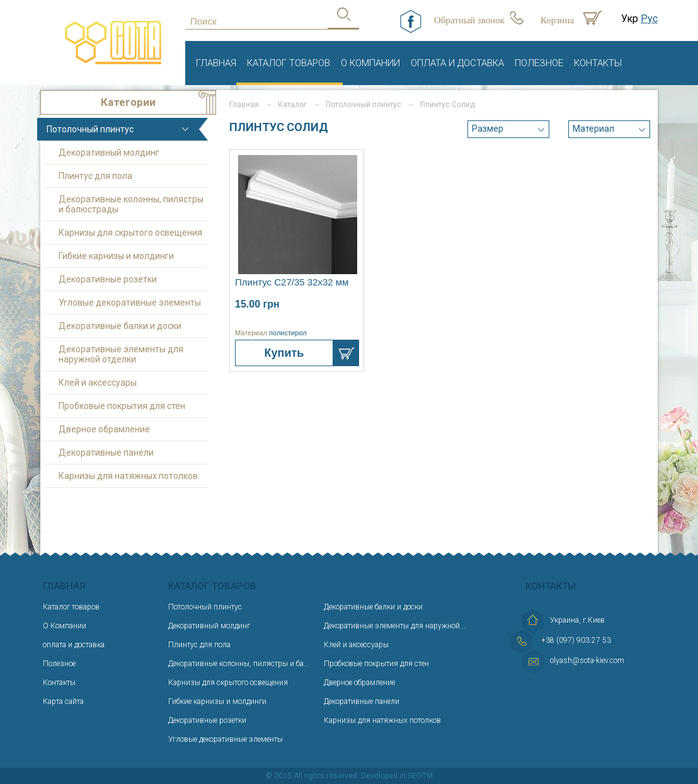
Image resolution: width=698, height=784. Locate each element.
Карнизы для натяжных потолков (128, 476)
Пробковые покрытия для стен (122, 406)
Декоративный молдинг (109, 153)
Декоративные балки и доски (120, 326)
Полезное (539, 63)
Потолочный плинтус (90, 129)
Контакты (598, 63)
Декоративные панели (106, 453)
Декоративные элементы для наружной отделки (121, 354)
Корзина (557, 20)
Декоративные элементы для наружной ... (396, 626)
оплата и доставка (457, 63)
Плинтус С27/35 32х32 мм (292, 282)
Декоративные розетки (108, 279)
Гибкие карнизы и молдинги (116, 256)
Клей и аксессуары (98, 383)
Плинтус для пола (95, 176)
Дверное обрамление (104, 429)
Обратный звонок (469, 20)
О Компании (370, 63)
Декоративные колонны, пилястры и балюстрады (131, 204)
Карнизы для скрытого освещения (130, 233)
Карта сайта (63, 701)
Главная (216, 63)
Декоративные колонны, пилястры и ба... (239, 664)
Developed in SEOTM (397, 776)
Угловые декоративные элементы (130, 303)
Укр (630, 19)
